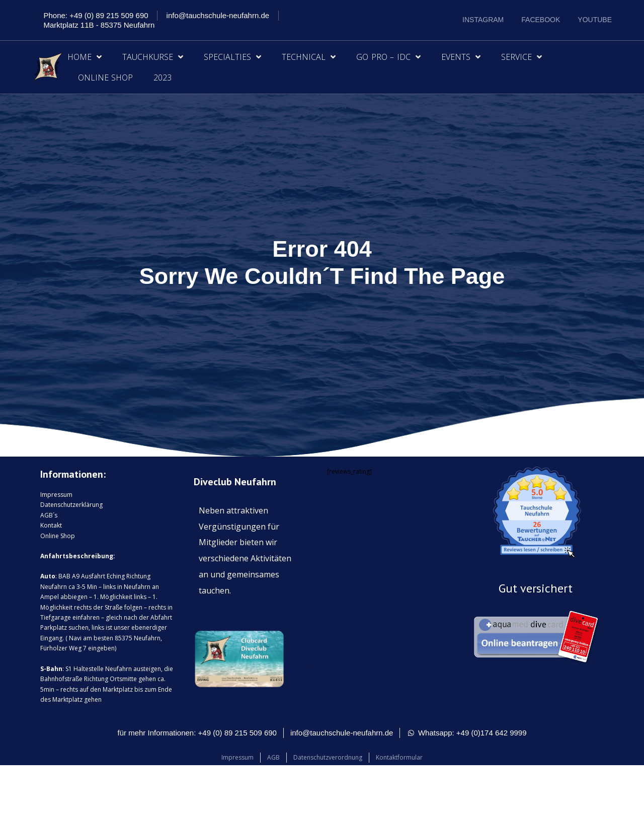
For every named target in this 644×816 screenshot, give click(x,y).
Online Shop (106, 78)
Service (521, 57)
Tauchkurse (153, 57)
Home (85, 57)
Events (461, 57)
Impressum (56, 495)
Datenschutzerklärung (71, 505)
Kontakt (51, 525)
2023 (163, 78)
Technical (309, 57)
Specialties (232, 57)
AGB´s (49, 515)
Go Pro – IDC (388, 57)
